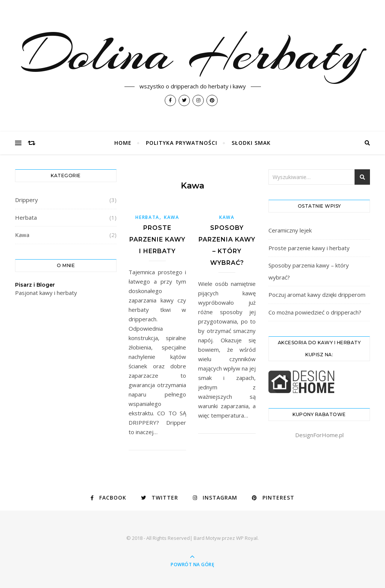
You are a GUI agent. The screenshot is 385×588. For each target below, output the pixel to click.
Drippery (27, 200)
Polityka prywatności (182, 143)
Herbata (26, 217)
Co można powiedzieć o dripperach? (315, 312)
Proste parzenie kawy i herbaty (157, 239)
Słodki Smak (251, 143)
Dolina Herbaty (193, 53)
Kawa (22, 235)
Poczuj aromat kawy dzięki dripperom (317, 295)
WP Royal (247, 538)
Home (123, 143)
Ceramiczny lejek (290, 230)
